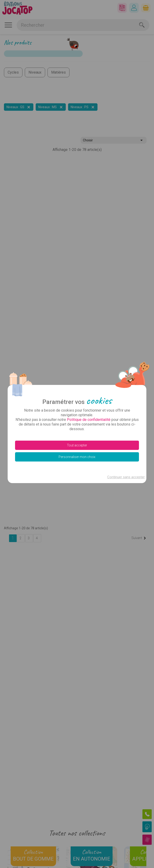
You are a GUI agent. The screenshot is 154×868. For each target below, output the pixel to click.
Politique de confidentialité (89, 420)
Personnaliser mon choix (77, 457)
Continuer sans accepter (126, 477)
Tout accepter (77, 445)
